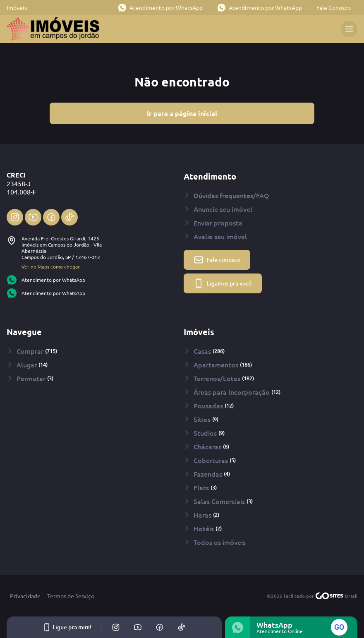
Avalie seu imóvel (215, 236)
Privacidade (25, 596)
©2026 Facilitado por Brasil (312, 596)
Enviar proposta (213, 223)
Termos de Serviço (71, 596)
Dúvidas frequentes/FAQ (226, 195)
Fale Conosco (334, 7)
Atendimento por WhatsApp (160, 7)
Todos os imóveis (215, 542)
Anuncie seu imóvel (218, 209)
